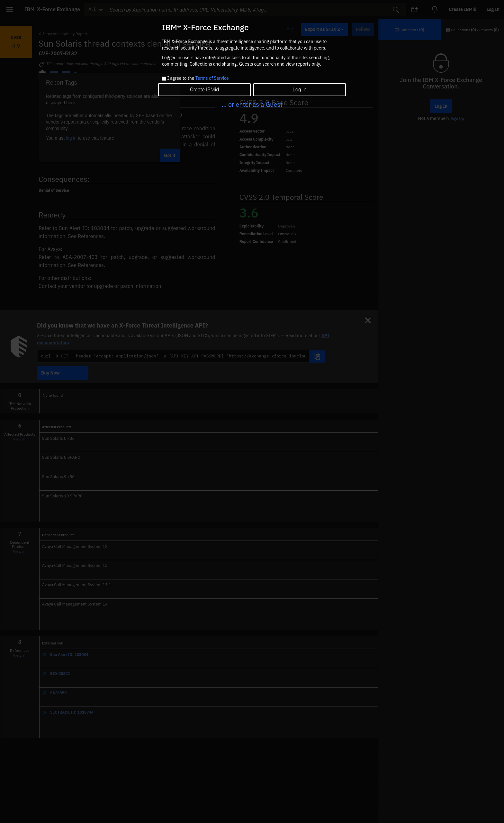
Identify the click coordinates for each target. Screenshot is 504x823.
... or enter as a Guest (252, 104)
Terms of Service (212, 78)
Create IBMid (204, 90)
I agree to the (198, 79)
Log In (299, 90)
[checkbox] (164, 79)
